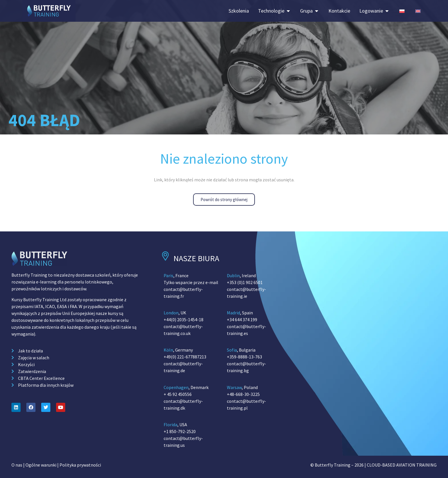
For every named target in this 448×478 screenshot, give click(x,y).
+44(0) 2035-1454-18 (184, 320)
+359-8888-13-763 (244, 357)
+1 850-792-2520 (180, 431)
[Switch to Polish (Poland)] (402, 11)
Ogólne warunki (41, 465)
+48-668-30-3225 (243, 394)
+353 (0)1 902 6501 (245, 282)
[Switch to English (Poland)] (418, 11)
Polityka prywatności (80, 465)
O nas (17, 465)
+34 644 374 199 (242, 320)
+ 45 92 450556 (178, 394)
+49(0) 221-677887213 (185, 357)
